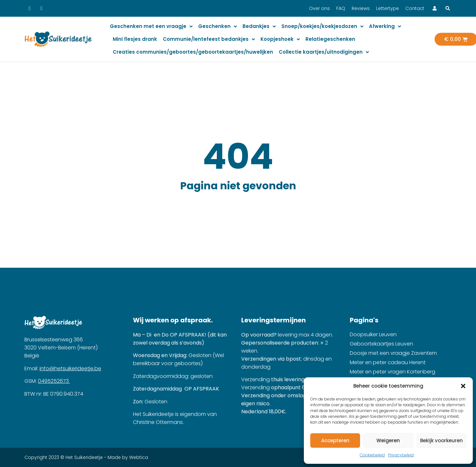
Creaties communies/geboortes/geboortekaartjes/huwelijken (193, 52)
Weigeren (388, 440)
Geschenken (217, 27)
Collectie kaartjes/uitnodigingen (324, 52)
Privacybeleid (401, 455)
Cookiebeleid (372, 455)
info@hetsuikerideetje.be (70, 368)
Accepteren (335, 440)
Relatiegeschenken (330, 39)
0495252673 (54, 381)
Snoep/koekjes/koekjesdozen (322, 27)
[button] (463, 386)
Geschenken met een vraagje (151, 27)
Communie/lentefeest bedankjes (209, 39)
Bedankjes (259, 27)
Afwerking (385, 27)
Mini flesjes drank (135, 39)
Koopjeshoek (280, 39)
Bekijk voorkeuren (441, 440)
